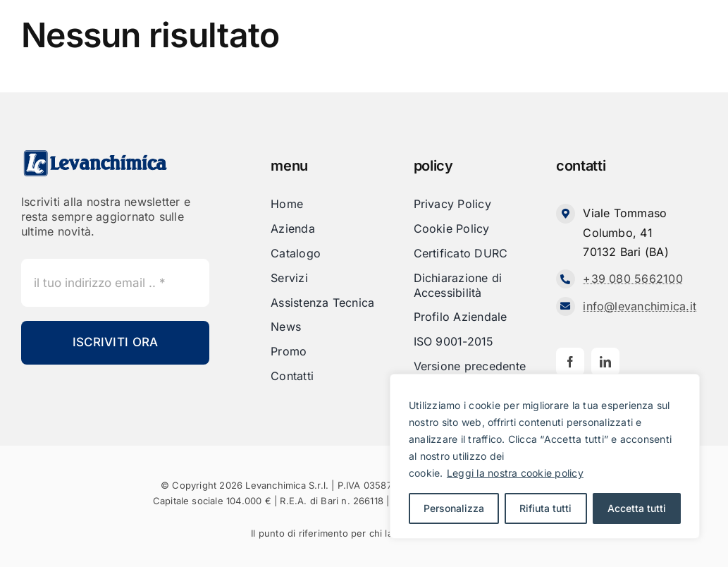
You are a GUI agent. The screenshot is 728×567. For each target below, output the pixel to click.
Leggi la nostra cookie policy (515, 473)
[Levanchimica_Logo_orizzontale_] (95, 154)
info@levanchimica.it (640, 306)
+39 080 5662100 (633, 279)
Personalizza (454, 508)
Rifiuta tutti (545, 508)
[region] (545, 456)
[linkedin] (605, 362)
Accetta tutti (637, 508)
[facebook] (570, 362)
